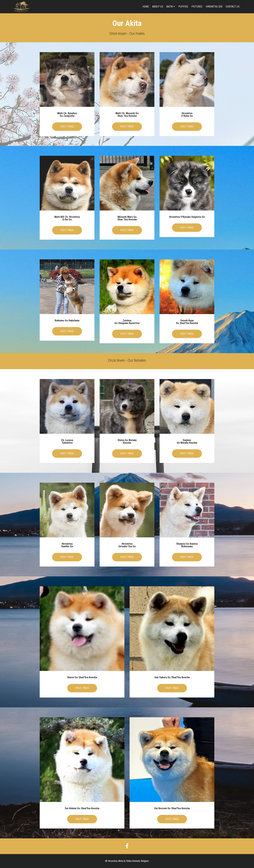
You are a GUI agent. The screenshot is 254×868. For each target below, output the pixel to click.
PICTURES (197, 7)
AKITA (170, 7)
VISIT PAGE (67, 127)
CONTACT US (233, 7)
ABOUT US (158, 7)
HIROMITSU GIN (214, 7)
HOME (146, 7)
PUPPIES (183, 7)
